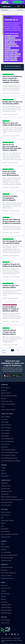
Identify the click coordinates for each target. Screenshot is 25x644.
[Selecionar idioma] (19, 6)
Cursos (3, 407)
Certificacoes (4, 483)
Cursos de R (4, 419)
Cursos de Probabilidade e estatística (11, 461)
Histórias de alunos (6, 588)
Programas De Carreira (7, 401)
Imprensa (3, 596)
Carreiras (3, 591)
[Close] (23, 2)
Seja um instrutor (5, 594)
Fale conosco (4, 602)
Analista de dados (6, 489)
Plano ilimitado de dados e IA (8, 573)
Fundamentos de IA (6, 505)
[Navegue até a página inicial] (6, 6)
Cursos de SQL (5, 422)
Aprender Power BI (6, 393)
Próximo (4, 352)
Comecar (3, 468)
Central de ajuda (5, 620)
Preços (3, 471)
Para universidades (6, 552)
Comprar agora (17, 2)
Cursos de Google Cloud (7, 439)
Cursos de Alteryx (6, 430)
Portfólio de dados (6, 537)
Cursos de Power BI (6, 425)
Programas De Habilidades (8, 404)
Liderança (4, 599)
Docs (2, 526)
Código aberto (5, 529)
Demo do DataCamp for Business (9, 534)
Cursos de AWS (5, 436)
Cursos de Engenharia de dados (9, 458)
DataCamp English (6, 605)
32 (17, 350)
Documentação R (5, 531)
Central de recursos (6, 512)
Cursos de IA (4, 447)
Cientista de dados (6, 486)
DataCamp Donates (6, 560)
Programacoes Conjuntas (7, 520)
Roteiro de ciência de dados (8, 410)
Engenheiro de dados (6, 491)
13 (12, 350)
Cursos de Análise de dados (8, 450)
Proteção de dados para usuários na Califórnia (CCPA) (11, 641)
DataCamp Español (6, 607)
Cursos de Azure (5, 433)
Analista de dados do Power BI (9, 497)
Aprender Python (5, 387)
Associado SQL (5, 494)
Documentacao (5, 476)
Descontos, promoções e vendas (9, 555)
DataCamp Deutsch (6, 610)
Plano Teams (4, 570)
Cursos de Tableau (6, 428)
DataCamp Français (6, 613)
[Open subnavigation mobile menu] (5, 10)
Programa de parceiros (7, 578)
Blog (2, 518)
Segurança (4, 473)
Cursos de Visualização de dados (9, 452)
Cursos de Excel (5, 444)
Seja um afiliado (5, 623)
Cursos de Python (5, 417)
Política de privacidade (6, 638)
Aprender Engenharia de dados (9, 396)
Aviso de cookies (17, 638)
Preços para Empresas (7, 567)
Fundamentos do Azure (7, 502)
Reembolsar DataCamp (7, 558)
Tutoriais (3, 523)
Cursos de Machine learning (8, 455)
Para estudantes (5, 547)
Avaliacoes (4, 398)
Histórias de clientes (6, 576)
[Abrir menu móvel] (23, 6)
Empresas (4, 550)
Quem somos (4, 585)
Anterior (4, 350)
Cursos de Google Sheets (7, 441)
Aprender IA (4, 390)
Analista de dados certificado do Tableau (12, 500)
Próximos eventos (5, 515)
